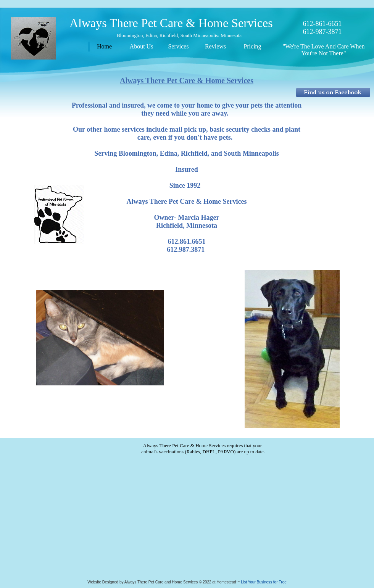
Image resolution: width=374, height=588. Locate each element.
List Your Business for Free (264, 582)
